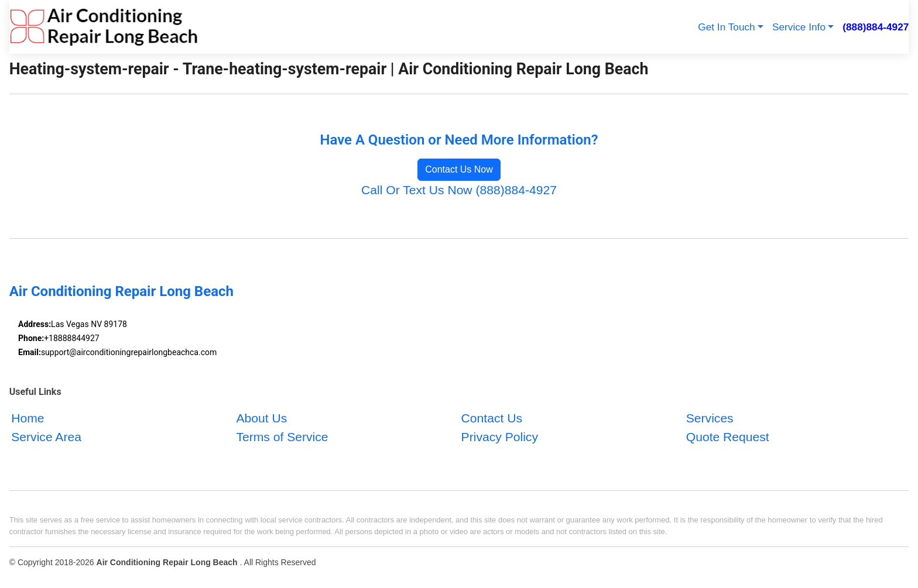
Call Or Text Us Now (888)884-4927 (459, 190)
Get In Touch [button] (726, 27)
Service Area (46, 437)
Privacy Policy (500, 437)
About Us (261, 418)
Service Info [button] (799, 27)
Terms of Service (282, 437)
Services (710, 418)
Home (28, 418)
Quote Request (728, 437)
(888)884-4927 (876, 27)
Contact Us (492, 418)
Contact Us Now (459, 169)
